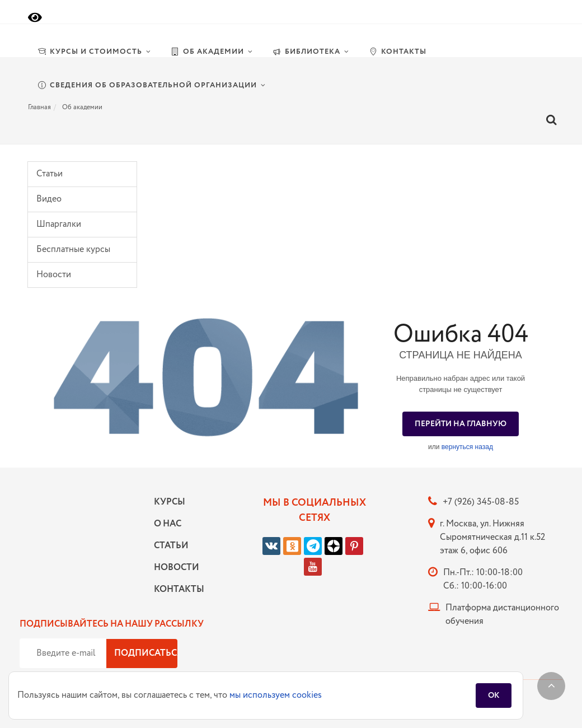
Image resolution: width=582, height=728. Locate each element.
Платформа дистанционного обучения (502, 615)
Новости (54, 275)
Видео (49, 199)
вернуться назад (467, 447)
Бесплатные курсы (73, 249)
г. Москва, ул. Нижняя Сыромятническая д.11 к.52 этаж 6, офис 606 (492, 537)
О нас (168, 524)
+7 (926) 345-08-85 (481, 502)
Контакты (176, 589)
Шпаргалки (59, 224)
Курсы (170, 502)
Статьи (50, 174)
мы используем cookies (276, 695)
